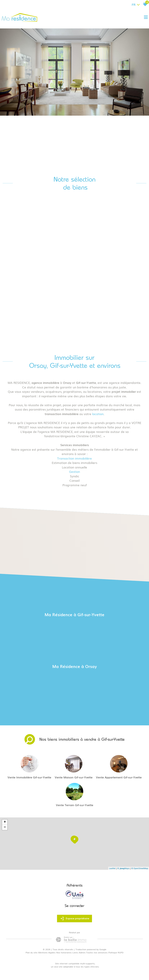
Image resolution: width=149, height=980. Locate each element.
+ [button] (5, 822)
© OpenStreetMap (140, 868)
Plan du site (31, 952)
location (98, 414)
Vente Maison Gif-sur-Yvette (74, 777)
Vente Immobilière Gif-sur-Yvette (29, 777)
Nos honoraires (64, 952)
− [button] (5, 827)
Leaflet (112, 868)
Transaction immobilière (74, 458)
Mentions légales (47, 952)
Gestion (74, 472)
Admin (82, 952)
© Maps (123, 868)
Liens (75, 952)
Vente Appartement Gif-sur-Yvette (119, 777)
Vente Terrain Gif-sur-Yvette (75, 805)
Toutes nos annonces (97, 952)
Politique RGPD (116, 952)
